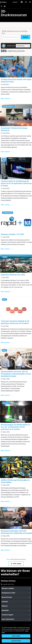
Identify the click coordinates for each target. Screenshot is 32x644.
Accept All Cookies (16, 641)
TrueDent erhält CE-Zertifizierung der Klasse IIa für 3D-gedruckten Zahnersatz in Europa (16, 183)
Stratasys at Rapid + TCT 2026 (12, 234)
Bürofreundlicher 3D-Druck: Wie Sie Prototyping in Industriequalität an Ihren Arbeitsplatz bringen (16, 374)
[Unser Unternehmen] (16, 619)
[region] (16, 633)
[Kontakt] (22, 2)
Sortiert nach (11, 46)
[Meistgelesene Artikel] (16, 593)
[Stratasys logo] (3, 2)
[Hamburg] (30, 2)
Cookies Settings (16, 636)
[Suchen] (25, 37)
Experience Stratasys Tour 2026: (13, 275)
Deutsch (15, 2)
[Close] (30, 625)
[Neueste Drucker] (16, 597)
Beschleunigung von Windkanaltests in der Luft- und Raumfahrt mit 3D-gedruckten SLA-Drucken (15, 427)
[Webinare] (16, 606)
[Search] (26, 2)
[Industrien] (16, 602)
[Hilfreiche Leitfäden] (16, 588)
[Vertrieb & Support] (16, 615)
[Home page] (4, 6)
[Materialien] (16, 610)
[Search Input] (11, 37)
